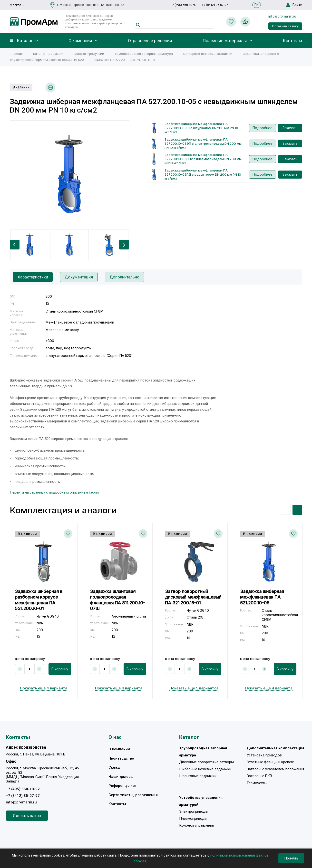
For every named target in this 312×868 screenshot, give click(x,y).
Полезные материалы (225, 41)
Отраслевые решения (150, 41)
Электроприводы (194, 811)
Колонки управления (197, 825)
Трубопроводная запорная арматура (144, 54)
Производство (121, 758)
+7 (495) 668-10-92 (183, 5)
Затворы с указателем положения (275, 769)
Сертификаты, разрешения (133, 795)
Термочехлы (257, 783)
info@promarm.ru (282, 16)
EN (257, 5)
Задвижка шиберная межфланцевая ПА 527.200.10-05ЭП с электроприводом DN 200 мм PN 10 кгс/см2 (203, 143)
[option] (69, 174)
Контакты (292, 41)
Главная (16, 54)
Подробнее (263, 128)
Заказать (290, 128)
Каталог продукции (48, 54)
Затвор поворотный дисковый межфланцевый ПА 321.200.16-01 (193, 597)
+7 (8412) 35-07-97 (215, 5)
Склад (114, 767)
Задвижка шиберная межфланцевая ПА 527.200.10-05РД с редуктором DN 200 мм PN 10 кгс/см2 (203, 174)
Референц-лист (123, 786)
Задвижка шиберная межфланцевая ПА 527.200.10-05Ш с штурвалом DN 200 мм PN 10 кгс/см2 (201, 128)
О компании (80, 41)
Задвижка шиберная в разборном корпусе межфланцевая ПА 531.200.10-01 (39, 600)
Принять (291, 858)
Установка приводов (264, 755)
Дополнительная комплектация (275, 748)
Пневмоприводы (193, 819)
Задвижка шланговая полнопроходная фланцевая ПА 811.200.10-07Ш (117, 600)
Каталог (25, 41)
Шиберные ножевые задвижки (208, 54)
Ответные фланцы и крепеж (270, 762)
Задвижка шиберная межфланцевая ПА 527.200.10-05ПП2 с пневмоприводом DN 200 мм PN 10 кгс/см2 (203, 159)
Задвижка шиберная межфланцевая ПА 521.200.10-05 (262, 597)
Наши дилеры (121, 777)
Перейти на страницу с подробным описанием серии (54, 492)
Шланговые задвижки (198, 776)
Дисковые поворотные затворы (206, 762)
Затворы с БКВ (259, 776)
